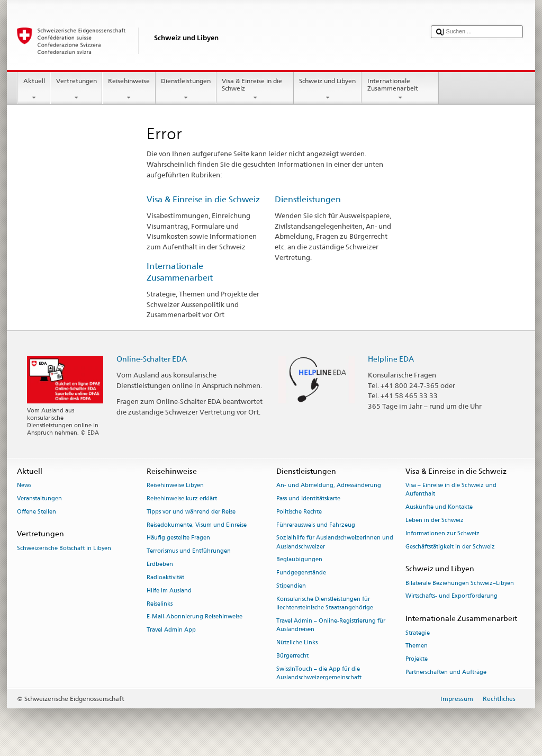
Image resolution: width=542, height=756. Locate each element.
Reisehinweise (129, 89)
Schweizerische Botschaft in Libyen (64, 548)
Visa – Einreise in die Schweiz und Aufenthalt (451, 490)
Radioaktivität (165, 577)
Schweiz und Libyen (328, 89)
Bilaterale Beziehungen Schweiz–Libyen (460, 583)
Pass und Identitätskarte (308, 498)
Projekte (417, 659)
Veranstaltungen (39, 498)
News (24, 486)
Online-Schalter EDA (152, 359)
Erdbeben (160, 564)
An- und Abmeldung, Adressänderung (329, 486)
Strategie (418, 633)
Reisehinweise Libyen (175, 486)
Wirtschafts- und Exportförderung (451, 596)
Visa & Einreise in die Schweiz (255, 89)
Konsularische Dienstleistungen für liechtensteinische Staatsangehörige (325, 603)
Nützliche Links (297, 642)
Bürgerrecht (292, 656)
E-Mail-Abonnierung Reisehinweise (195, 617)
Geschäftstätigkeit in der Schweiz (450, 547)
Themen (417, 646)
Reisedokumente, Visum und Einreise (197, 525)
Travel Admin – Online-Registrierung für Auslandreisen (331, 625)
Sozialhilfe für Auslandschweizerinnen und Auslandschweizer (335, 542)
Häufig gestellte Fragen (178, 538)
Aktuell (34, 89)
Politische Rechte (299, 512)
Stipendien (291, 586)
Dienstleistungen (186, 89)
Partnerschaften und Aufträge (446, 672)
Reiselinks (160, 604)
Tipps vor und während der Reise (191, 512)
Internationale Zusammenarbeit (400, 89)
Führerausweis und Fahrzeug (316, 525)
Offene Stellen (37, 512)
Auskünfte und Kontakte (439, 507)
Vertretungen (76, 89)
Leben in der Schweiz (435, 520)
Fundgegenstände (301, 573)
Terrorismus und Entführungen (189, 551)
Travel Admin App (171, 630)
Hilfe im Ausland (169, 591)
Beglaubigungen (299, 560)
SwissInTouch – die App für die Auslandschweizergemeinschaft (319, 673)
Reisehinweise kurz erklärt (182, 498)
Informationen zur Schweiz (442, 533)
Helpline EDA (391, 359)
